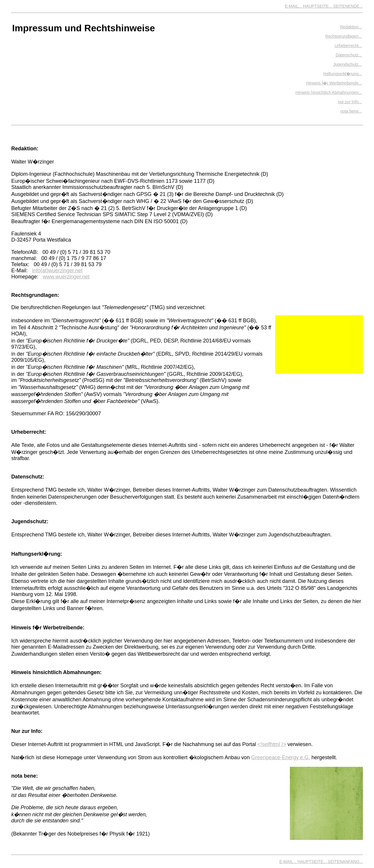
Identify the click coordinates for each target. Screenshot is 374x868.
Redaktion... (351, 27)
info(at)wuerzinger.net (57, 271)
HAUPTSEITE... (318, 6)
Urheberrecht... (348, 46)
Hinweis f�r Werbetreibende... (334, 83)
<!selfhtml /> (272, 744)
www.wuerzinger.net (66, 277)
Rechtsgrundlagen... (343, 36)
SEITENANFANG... (345, 862)
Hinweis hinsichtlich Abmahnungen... (329, 92)
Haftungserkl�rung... (342, 74)
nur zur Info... (350, 102)
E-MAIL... (294, 6)
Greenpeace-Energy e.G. (281, 757)
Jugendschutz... (348, 64)
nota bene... (351, 111)
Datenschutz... (349, 55)
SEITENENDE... (348, 6)
